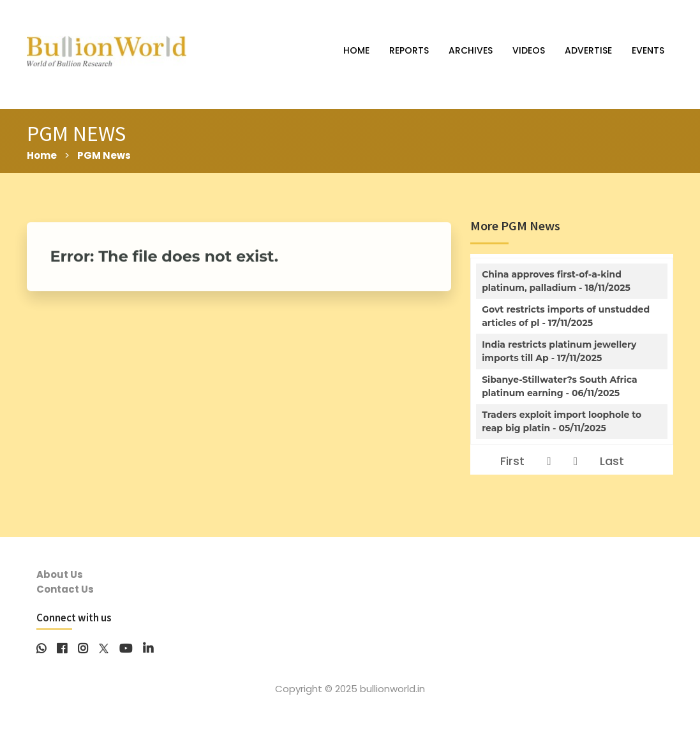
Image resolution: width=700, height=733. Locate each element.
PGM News (104, 155)
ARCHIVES (471, 50)
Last (612, 461)
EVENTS (648, 50)
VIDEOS (529, 50)
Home (42, 155)
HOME (356, 50)
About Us (60, 574)
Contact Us (65, 589)
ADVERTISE (588, 50)
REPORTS (409, 50)
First (512, 461)
